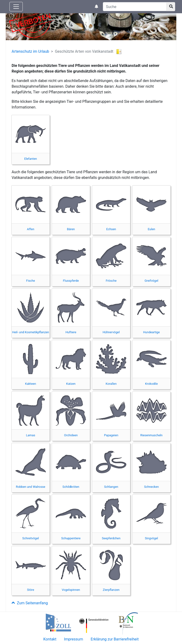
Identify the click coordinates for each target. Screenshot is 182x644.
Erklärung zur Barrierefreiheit (115, 639)
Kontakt (50, 639)
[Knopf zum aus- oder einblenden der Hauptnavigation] (16, 7)
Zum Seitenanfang (30, 603)
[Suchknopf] (171, 7)
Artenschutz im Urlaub (30, 51)
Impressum (74, 639)
